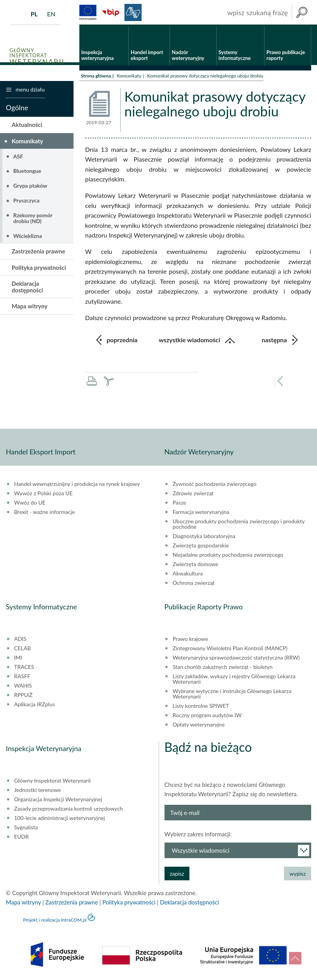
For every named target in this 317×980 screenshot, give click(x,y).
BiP (110, 12)
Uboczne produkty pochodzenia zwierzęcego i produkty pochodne (239, 525)
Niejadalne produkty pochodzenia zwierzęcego (228, 556)
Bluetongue (27, 172)
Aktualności (27, 126)
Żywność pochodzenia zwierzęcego (215, 485)
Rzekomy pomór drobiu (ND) (33, 219)
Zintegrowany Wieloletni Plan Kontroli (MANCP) (230, 649)
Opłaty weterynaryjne (199, 726)
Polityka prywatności (39, 269)
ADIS (20, 640)
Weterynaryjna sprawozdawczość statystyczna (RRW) (236, 659)
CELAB (22, 649)
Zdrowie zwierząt (193, 494)
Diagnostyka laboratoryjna (204, 537)
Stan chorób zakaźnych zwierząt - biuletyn (223, 668)
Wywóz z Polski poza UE (43, 494)
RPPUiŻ (23, 696)
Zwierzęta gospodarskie (201, 547)
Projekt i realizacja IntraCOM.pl (55, 921)
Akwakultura (188, 575)
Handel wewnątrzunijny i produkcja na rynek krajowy (77, 485)
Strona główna (96, 77)
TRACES (24, 668)
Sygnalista (26, 829)
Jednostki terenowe (37, 791)
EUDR (21, 838)
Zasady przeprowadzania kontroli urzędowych (68, 810)
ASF (18, 157)
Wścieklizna (28, 237)
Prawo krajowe (190, 640)
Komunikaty (129, 77)
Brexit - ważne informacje (44, 513)
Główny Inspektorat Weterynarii (52, 782)
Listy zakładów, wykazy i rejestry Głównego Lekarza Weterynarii (234, 680)
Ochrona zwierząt (194, 584)
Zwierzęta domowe (195, 565)
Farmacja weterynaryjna (201, 513)
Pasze (180, 504)
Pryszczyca (26, 201)
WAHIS (23, 687)
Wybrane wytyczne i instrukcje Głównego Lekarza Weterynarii (232, 695)
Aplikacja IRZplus (34, 706)
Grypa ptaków (30, 187)
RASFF (22, 677)
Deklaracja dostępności (27, 288)
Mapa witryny (30, 307)
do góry (295, 958)
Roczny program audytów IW (207, 716)
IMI (18, 659)
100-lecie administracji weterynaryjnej (60, 819)
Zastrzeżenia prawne (39, 252)
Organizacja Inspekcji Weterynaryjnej (58, 801)
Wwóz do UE (30, 504)
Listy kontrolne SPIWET (201, 707)
